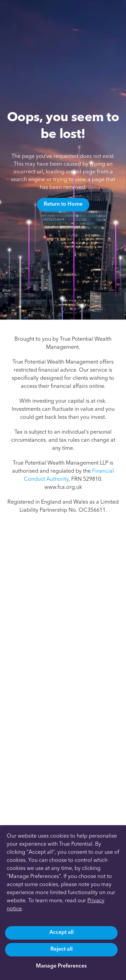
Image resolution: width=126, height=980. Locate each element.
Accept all (61, 932)
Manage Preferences (61, 966)
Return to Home (63, 204)
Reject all (61, 949)
